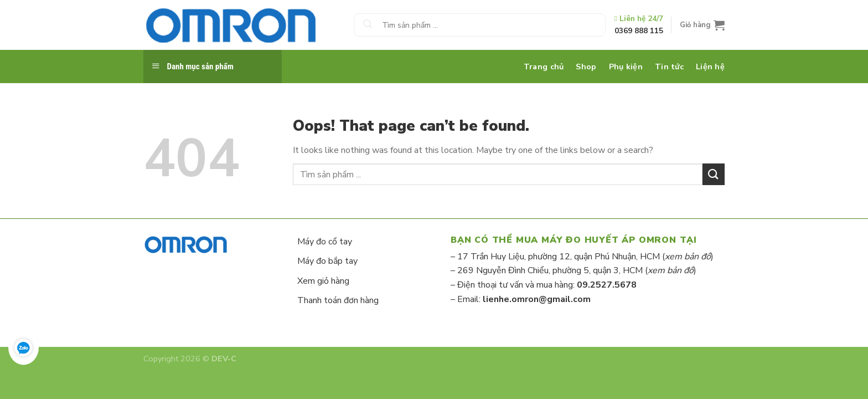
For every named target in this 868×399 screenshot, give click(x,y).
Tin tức (669, 66)
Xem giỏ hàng (323, 281)
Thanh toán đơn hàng (338, 300)
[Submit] (368, 25)
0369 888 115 (639, 31)
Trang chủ (544, 66)
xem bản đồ (688, 257)
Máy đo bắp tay (327, 261)
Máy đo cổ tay (325, 242)
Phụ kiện (626, 66)
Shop (586, 66)
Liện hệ (710, 66)
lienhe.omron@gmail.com (537, 299)
